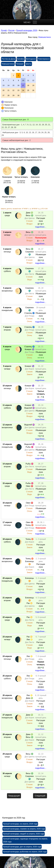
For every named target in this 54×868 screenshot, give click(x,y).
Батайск (21, 59)
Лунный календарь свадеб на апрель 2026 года (24, 834)
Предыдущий (14, 796)
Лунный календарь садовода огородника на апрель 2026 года (25, 840)
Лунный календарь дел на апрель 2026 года (22, 847)
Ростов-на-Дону (8, 59)
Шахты (29, 64)
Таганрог (20, 64)
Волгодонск (31, 59)
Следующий (40, 796)
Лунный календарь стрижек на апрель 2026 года (24, 829)
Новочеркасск (44, 59)
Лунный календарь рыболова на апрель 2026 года (25, 852)
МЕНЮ (27, 22)
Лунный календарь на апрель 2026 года (20, 824)
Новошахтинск (45, 37)
